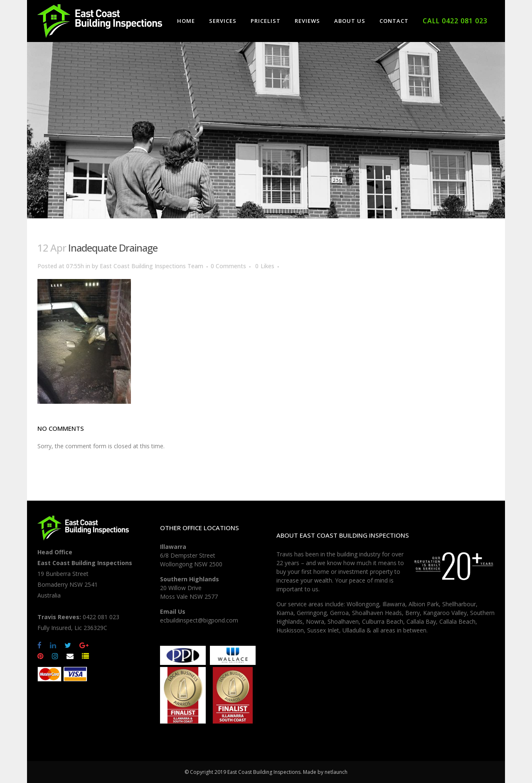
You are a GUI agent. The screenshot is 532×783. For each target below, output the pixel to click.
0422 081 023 (101, 617)
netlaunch (336, 772)
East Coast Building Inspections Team (151, 266)
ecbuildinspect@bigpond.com (199, 620)
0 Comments (228, 266)
